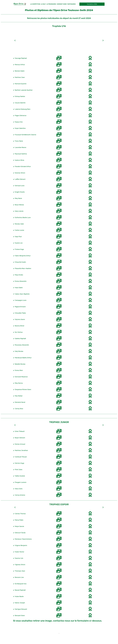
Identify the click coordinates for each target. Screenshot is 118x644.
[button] (15, 40)
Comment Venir (62, 4)
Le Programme (51, 4)
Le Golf (43, 4)
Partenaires (71, 4)
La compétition (35, 4)
